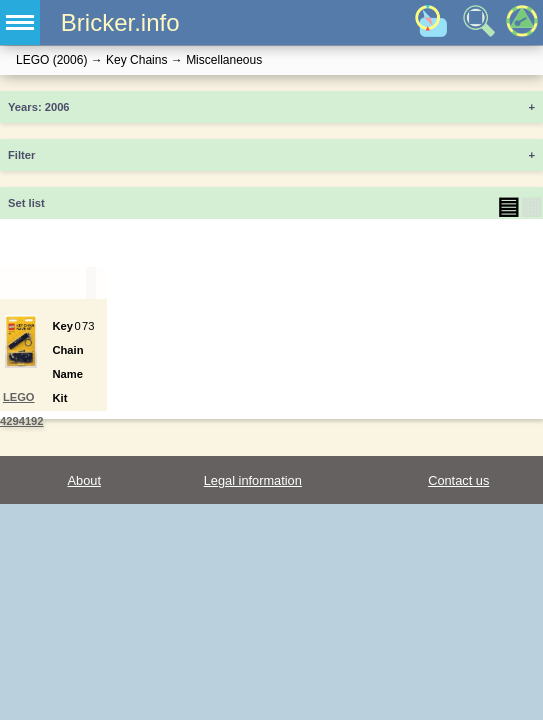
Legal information (253, 480)
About (84, 480)
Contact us (458, 480)
